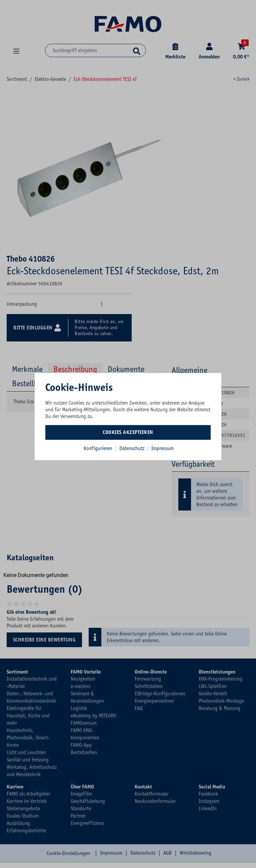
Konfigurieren (98, 448)
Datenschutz (132, 448)
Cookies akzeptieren (128, 432)
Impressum (162, 448)
